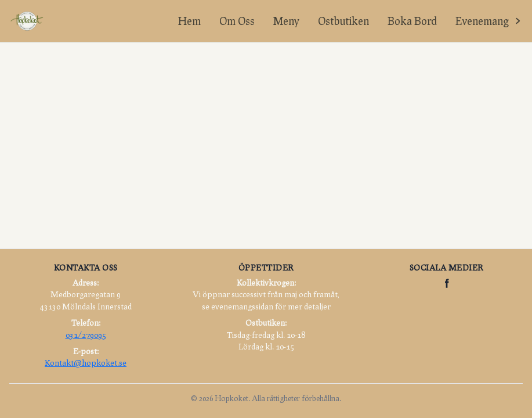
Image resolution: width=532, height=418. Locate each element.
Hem (189, 21)
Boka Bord (412, 21)
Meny (286, 21)
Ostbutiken (343, 21)
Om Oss (237, 21)
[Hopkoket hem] (27, 21)
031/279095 (86, 335)
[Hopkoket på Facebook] (447, 283)
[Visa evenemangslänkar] (489, 21)
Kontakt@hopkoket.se (86, 363)
